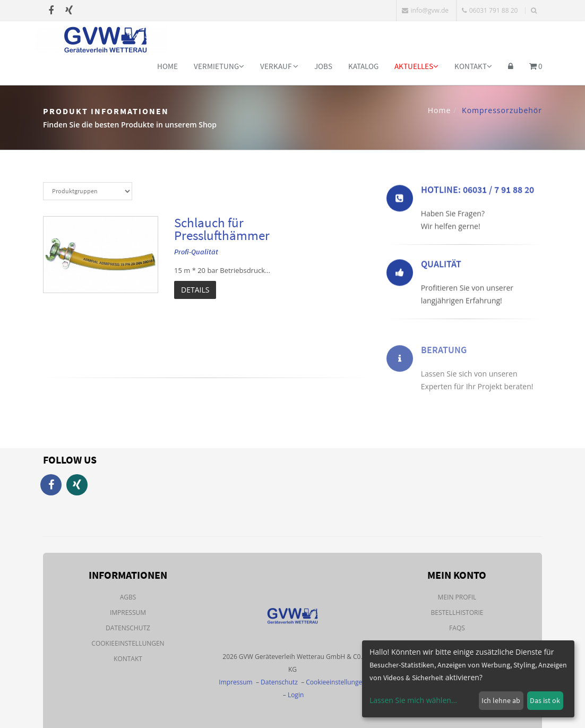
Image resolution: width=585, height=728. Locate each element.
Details (195, 290)
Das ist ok (545, 700)
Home (167, 66)
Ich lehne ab (501, 700)
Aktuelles (416, 66)
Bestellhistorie (457, 613)
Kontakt (473, 66)
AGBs (128, 597)
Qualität (441, 266)
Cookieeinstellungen (128, 643)
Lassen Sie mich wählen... (413, 700)
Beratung (444, 362)
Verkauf (279, 66)
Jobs (323, 66)
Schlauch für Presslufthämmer (222, 229)
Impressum (128, 613)
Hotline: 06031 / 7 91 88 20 (478, 191)
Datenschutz (128, 628)
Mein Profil (457, 597)
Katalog (363, 66)
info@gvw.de (425, 10)
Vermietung (219, 66)
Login (296, 695)
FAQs (457, 628)
